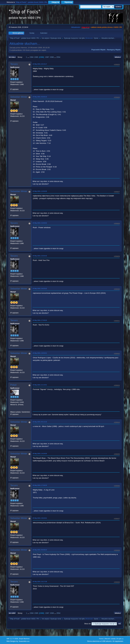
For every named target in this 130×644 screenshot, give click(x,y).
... (28, 57)
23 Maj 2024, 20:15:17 (40, 64)
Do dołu (12, 57)
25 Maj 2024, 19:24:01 (40, 518)
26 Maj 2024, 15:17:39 (40, 582)
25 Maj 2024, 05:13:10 (40, 422)
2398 (52, 57)
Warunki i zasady (110, 639)
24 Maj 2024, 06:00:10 (40, 97)
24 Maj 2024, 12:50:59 (40, 191)
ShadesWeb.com (24, 641)
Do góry (12, 613)
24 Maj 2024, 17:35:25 (40, 320)
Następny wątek (114, 50)
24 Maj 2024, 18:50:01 (40, 353)
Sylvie (96, 38)
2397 (47, 57)
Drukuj (118, 57)
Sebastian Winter (19, 97)
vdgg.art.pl (85, 27)
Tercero (14, 64)
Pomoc (101, 639)
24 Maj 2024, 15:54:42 (40, 256)
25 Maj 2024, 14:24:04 (40, 454)
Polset (13, 385)
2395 (36, 57)
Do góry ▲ (120, 639)
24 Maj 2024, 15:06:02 (40, 223)
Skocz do (87, 624)
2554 (58, 57)
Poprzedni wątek (98, 50)
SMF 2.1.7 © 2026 (12, 639)
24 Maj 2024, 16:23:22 (40, 289)
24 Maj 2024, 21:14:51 (40, 385)
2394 (32, 57)
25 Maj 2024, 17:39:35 (40, 485)
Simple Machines (24, 639)
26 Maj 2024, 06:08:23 (40, 550)
